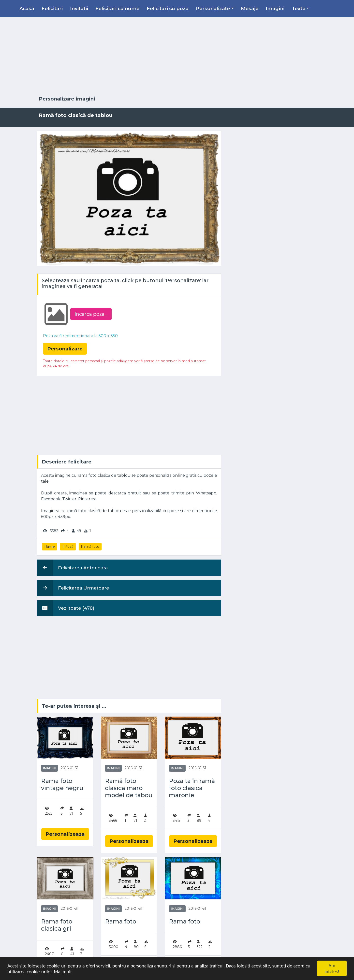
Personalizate (213, 8)
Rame (50, 547)
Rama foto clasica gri (57, 925)
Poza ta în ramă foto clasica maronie (192, 788)
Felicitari (52, 8)
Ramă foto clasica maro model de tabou (129, 788)
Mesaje (250, 8)
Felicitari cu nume (117, 8)
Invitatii (79, 8)
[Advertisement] (177, 57)
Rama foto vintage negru (62, 785)
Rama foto (121, 922)
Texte (299, 8)
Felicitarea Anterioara (72, 568)
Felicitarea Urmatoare (73, 588)
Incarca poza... (91, 314)
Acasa (27, 8)
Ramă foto (90, 547)
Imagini (275, 8)
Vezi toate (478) (66, 608)
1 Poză (68, 547)
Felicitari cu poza (168, 8)
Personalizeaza (65, 834)
